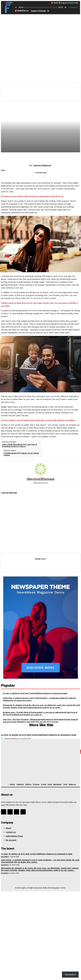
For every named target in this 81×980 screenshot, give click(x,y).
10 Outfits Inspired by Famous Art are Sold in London (21, 454)
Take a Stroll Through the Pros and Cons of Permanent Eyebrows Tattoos (20, 445)
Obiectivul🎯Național (42, 165)
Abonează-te (70, 975)
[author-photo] (3, 739)
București (5, 857)
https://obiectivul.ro (41, 483)
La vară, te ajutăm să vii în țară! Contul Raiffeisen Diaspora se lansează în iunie (39, 735)
